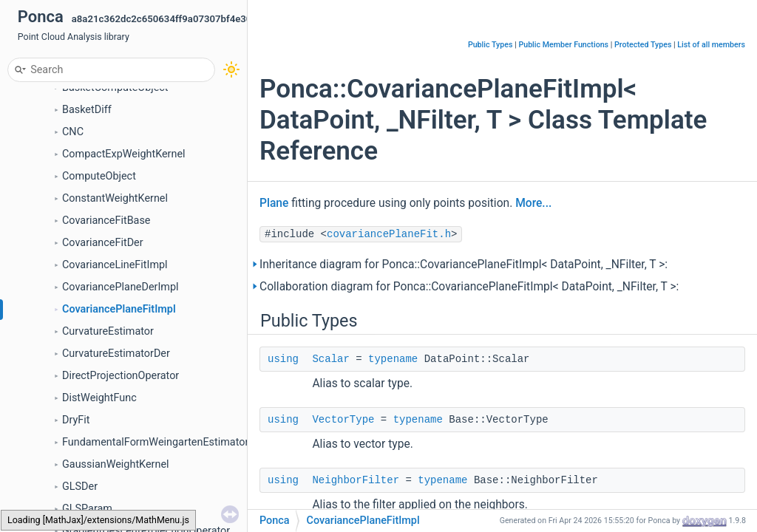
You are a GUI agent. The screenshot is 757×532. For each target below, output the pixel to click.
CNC (73, 132)
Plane (274, 203)
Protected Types (643, 45)
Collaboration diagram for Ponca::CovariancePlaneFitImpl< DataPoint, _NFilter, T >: (469, 287)
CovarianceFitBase (106, 221)
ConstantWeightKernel (115, 198)
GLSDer (80, 487)
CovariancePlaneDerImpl (120, 287)
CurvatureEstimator (108, 331)
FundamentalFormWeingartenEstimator (155, 442)
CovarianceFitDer (103, 243)
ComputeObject (99, 176)
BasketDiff (87, 110)
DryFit (76, 420)
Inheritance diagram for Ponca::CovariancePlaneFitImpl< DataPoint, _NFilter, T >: (464, 265)
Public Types (490, 45)
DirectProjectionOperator (120, 376)
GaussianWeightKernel (116, 464)
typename (393, 359)
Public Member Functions (563, 45)
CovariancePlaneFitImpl (119, 309)
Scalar (330, 359)
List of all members (711, 45)
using (283, 359)
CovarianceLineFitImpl (115, 265)
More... (533, 203)
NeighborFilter (356, 480)
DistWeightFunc (99, 398)
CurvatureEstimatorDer (116, 354)
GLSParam (87, 509)
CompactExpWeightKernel (124, 154)
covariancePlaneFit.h (389, 234)
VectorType (343, 420)
